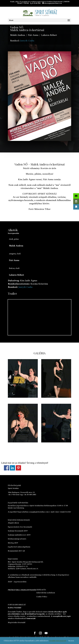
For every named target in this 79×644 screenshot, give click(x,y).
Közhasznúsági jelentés (17, 539)
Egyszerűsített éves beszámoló (20, 527)
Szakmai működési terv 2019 (19, 535)
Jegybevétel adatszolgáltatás (19, 547)
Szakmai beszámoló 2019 (18, 531)
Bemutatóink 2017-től (16, 551)
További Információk (58, 641)
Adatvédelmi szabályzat (46, 593)
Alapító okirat (13, 523)
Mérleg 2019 (13, 543)
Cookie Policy (42, 597)
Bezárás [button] (71, 641)
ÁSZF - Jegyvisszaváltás (17, 582)
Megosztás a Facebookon (7, 468)
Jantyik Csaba (27, 41)
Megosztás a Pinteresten (18, 468)
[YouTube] (46, 633)
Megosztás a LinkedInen (12, 468)
